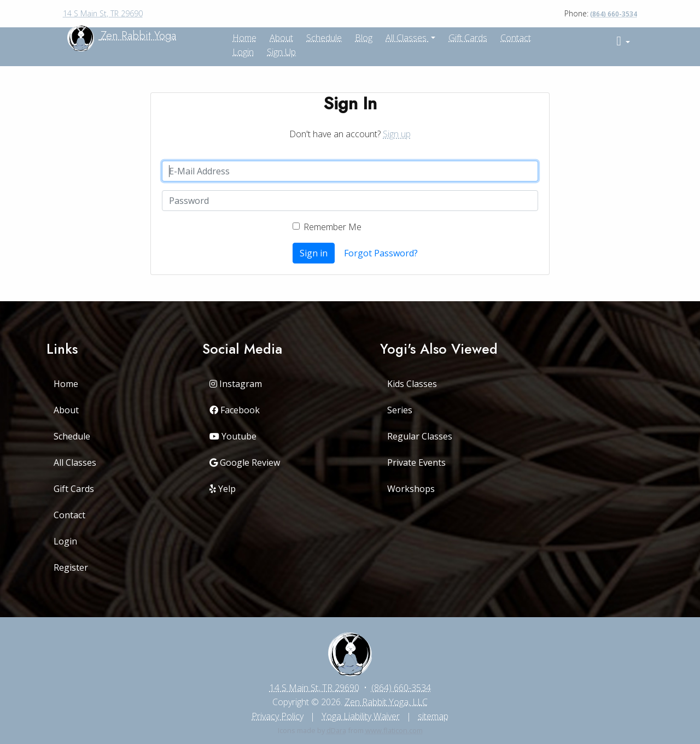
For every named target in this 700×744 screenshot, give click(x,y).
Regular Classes (420, 436)
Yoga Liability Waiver (361, 716)
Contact (516, 38)
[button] (623, 41)
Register (71, 567)
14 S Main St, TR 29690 (103, 13)
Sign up (281, 52)
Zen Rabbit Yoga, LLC (386, 702)
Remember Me (332, 227)
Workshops (411, 489)
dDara (336, 730)
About (66, 410)
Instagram (236, 384)
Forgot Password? (381, 253)
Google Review (245, 462)
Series (400, 410)
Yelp (223, 489)
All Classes (407, 38)
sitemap (433, 716)
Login (243, 52)
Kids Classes (412, 384)
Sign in (314, 253)
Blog (364, 38)
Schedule (324, 38)
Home (66, 384)
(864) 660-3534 (614, 14)
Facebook (235, 410)
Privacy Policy (278, 716)
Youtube (233, 436)
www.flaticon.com (394, 730)
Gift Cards (468, 38)
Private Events (416, 462)
